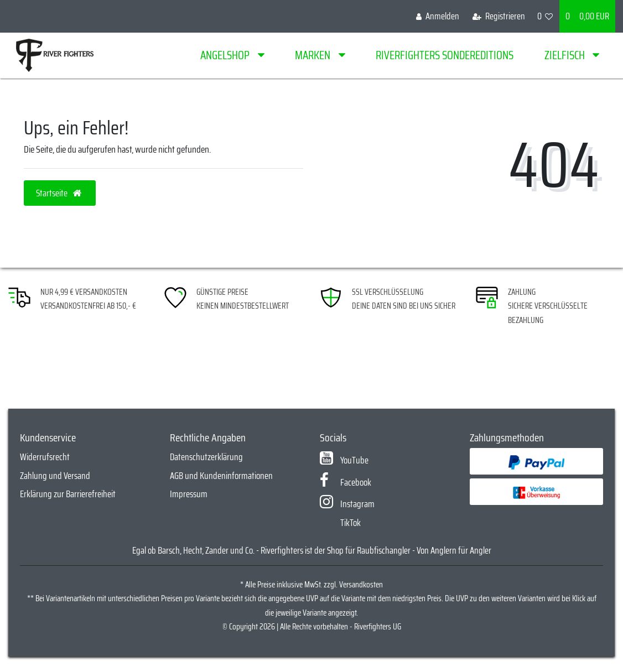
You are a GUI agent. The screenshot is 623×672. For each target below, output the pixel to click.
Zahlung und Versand (55, 476)
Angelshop (226, 55)
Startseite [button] (60, 193)
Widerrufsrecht (45, 457)
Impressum (189, 494)
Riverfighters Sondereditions (445, 55)
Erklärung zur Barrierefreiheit (68, 494)
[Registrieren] (499, 16)
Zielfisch (566, 55)
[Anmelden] (438, 16)
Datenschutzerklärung (206, 457)
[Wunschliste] (545, 16)
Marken (314, 55)
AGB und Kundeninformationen (221, 476)
